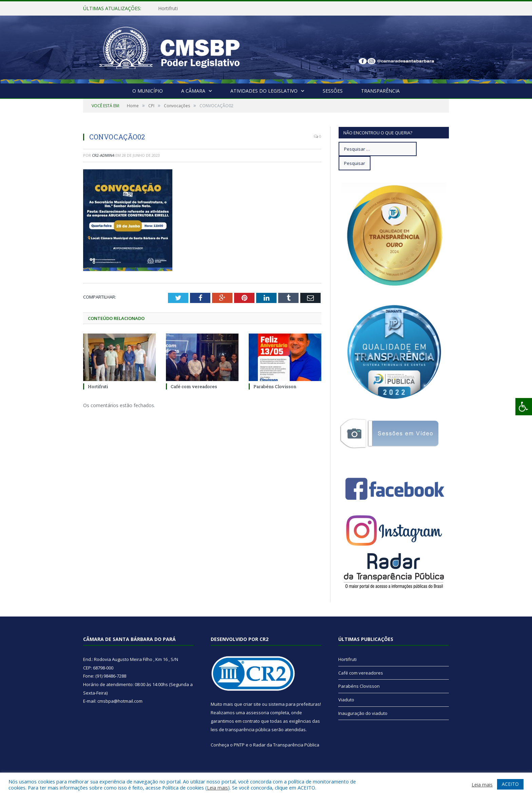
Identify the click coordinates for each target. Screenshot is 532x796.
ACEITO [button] (510, 784)
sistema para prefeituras (294, 704)
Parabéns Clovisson (275, 386)
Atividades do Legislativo (264, 91)
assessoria (258, 713)
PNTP (239, 745)
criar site (252, 704)
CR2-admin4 (103, 155)
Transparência (380, 91)
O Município (148, 91)
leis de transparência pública (241, 729)
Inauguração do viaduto (363, 713)
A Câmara (193, 91)
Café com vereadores (194, 386)
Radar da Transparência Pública (286, 745)
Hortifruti (168, 8)
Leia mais (217, 788)
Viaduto (346, 700)
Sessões (333, 91)
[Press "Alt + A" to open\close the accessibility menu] (524, 407)
